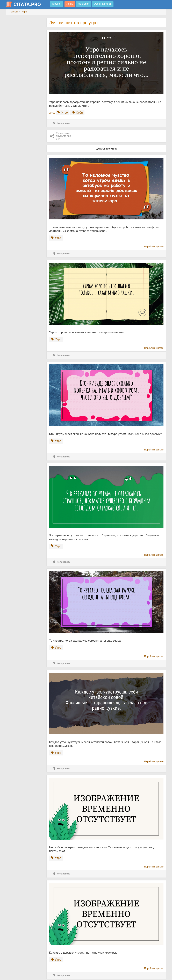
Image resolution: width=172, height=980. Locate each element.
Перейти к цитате (154, 247)
